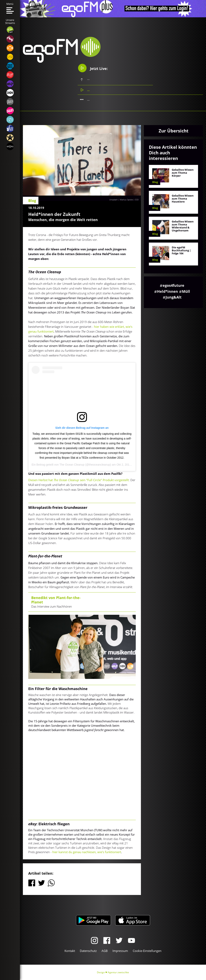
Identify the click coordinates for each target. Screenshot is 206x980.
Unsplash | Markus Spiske (121, 200)
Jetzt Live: (93, 68)
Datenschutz (88, 951)
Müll (186, 291)
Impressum (120, 951)
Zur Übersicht (174, 131)
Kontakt (70, 951)
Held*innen (167, 291)
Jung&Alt (174, 297)
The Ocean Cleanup (72, 465)
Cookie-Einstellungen (147, 951)
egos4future (173, 285)
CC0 (137, 200)
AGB (105, 951)
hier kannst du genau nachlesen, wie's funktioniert (87, 852)
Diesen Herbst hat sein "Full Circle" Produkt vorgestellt (79, 480)
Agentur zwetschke (118, 972)
